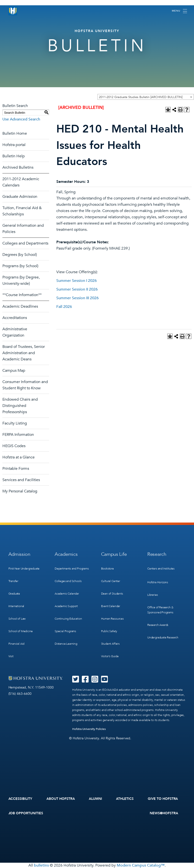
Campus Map (14, 371)
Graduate (14, 594)
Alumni (95, 799)
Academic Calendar (67, 594)
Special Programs (65, 631)
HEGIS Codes (14, 446)
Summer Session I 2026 (77, 281)
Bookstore (107, 569)
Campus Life (114, 554)
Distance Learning (66, 644)
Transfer (13, 581)
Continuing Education (68, 619)
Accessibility (20, 799)
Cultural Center (111, 581)
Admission (19, 554)
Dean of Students (112, 594)
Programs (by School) (20, 266)
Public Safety (109, 631)
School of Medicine (21, 631)
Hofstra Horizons (158, 582)
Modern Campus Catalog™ (141, 865)
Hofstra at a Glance (19, 457)
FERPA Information (18, 435)
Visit (11, 656)
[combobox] (146, 97)
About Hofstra (61, 799)
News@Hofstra (164, 813)
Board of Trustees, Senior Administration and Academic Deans (24, 353)
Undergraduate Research (163, 637)
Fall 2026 (64, 307)
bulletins (41, 865)
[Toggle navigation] (179, 11)
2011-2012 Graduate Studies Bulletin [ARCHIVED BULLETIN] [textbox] (141, 97)
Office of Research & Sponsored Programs (160, 610)
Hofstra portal (14, 145)
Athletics (125, 799)
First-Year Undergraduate (24, 569)
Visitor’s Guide (110, 656)
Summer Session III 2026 (78, 298)
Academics (66, 554)
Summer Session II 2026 (77, 289)
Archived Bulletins (18, 167)
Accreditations (15, 318)
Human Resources (112, 619)
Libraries (152, 595)
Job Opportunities (26, 813)
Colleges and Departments (25, 243)
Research (157, 554)
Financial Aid (16, 644)
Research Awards (158, 625)
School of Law (17, 619)
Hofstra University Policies (89, 729)
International (16, 606)
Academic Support (66, 606)
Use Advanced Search (21, 119)
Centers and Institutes (161, 569)
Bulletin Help (14, 156)
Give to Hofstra (163, 799)
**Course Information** (22, 295)
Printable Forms (16, 469)
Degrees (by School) (20, 255)
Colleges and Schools (68, 581)
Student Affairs (110, 644)
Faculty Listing (15, 423)
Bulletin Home (15, 133)
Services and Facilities (21, 480)
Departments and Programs (72, 569)
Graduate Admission (20, 197)
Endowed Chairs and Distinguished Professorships (20, 406)
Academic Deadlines (20, 306)
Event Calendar (111, 606)
